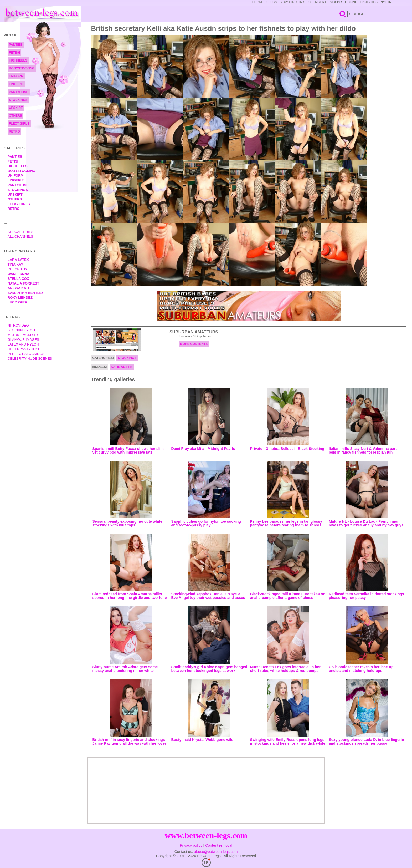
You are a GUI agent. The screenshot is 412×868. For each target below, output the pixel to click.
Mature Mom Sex (23, 335)
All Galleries (21, 232)
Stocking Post (22, 330)
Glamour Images (23, 340)
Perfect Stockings (26, 354)
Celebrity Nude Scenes (30, 359)
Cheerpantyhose (24, 349)
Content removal (219, 845)
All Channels (20, 237)
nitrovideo (18, 325)
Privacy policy (191, 845)
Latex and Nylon (23, 344)
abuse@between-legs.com (216, 852)
